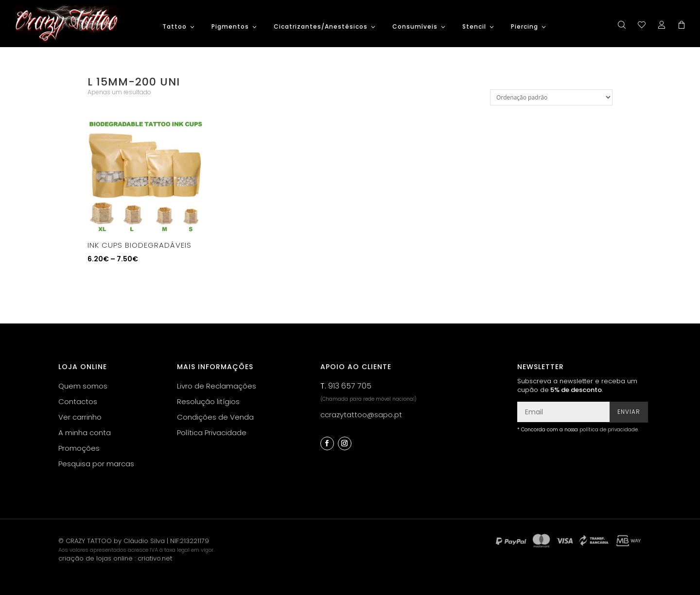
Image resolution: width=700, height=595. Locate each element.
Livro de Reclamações (217, 386)
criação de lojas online (96, 558)
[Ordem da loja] (551, 97)
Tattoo (175, 27)
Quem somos (83, 386)
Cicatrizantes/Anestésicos (321, 27)
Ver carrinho (80, 417)
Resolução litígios (208, 401)
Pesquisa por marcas (96, 464)
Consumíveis (415, 27)
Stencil (474, 27)
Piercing (525, 27)
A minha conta (85, 433)
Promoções (79, 448)
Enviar (629, 412)
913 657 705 (350, 386)
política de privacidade (609, 430)
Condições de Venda (215, 417)
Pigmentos (230, 27)
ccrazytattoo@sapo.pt (361, 415)
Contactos (78, 401)
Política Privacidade (212, 433)
